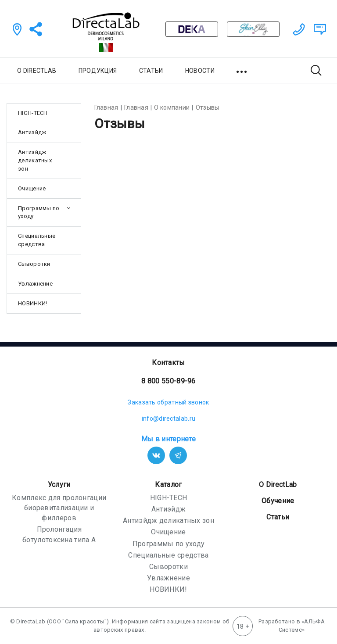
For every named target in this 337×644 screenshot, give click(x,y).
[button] (242, 70)
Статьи (278, 517)
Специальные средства (37, 240)
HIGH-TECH (33, 113)
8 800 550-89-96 (168, 381)
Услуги (59, 485)
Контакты (168, 363)
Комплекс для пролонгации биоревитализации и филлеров (59, 508)
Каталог (168, 485)
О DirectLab (278, 485)
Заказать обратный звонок (168, 402)
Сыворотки (34, 264)
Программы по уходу (39, 212)
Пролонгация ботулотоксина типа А (59, 534)
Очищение (32, 188)
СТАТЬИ (151, 71)
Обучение (278, 501)
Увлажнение (35, 284)
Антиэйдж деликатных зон (35, 160)
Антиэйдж (32, 132)
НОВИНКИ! (32, 303)
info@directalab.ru (168, 419)
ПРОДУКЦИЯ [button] (98, 71)
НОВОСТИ (200, 71)
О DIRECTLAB (37, 71)
